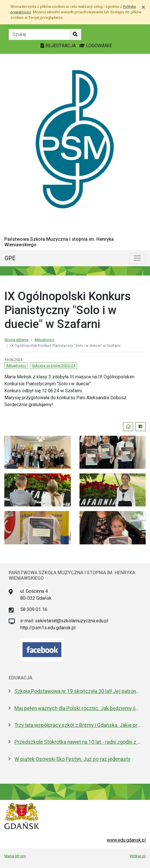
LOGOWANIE (96, 46)
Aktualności (44, 340)
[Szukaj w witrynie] (75, 34)
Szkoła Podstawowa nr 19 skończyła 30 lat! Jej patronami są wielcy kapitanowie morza (78, 691)
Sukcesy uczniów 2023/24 (54, 365)
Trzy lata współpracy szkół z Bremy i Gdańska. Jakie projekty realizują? (78, 725)
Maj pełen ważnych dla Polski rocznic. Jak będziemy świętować (78, 708)
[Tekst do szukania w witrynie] (39, 34)
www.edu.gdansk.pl (126, 840)
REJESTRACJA (59, 46)
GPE (10, 258)
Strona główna (16, 340)
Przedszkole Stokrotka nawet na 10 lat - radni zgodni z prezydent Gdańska (78, 742)
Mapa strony (15, 856)
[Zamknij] (143, 7)
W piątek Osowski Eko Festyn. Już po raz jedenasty (72, 759)
